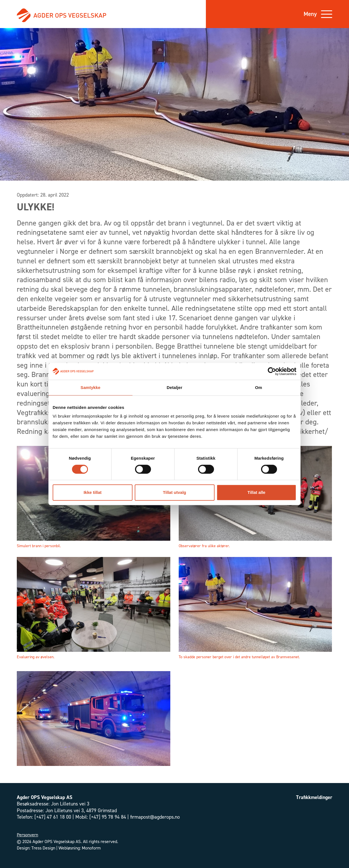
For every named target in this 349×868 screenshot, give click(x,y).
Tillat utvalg (174, 492)
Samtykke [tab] (91, 387)
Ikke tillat (92, 492)
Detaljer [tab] (175, 387)
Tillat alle (257, 492)
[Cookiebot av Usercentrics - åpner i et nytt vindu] (272, 371)
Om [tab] (258, 387)
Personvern (27, 835)
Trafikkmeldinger (314, 797)
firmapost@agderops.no (155, 817)
